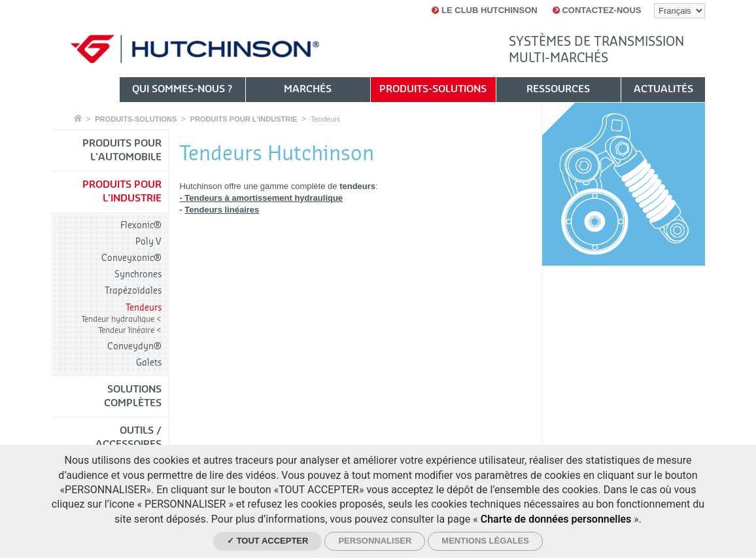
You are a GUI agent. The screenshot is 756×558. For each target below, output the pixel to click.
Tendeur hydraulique (119, 319)
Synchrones (138, 274)
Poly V (148, 242)
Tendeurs (325, 119)
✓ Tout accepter (267, 541)
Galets (149, 363)
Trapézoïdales (133, 291)
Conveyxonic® (131, 258)
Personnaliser (375, 541)
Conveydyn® (134, 346)
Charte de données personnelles (556, 519)
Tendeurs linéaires (222, 210)
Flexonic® (141, 225)
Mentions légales (485, 541)
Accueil (78, 118)
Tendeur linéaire (127, 330)
